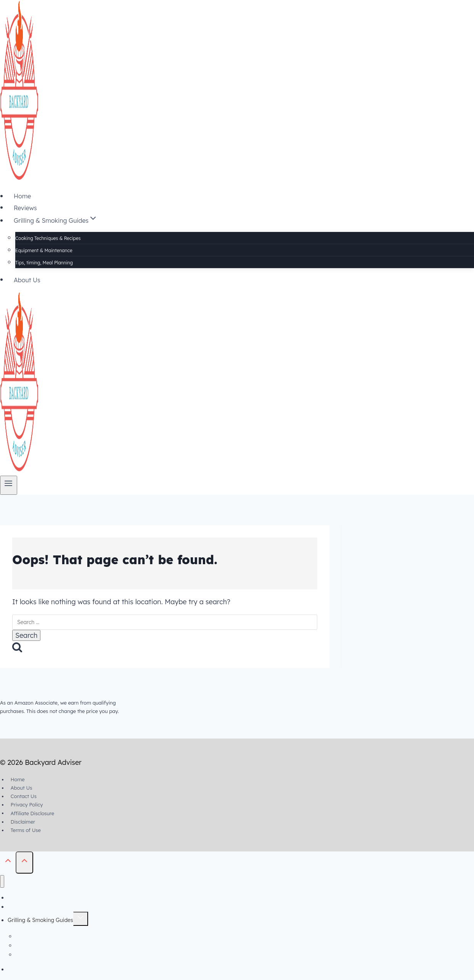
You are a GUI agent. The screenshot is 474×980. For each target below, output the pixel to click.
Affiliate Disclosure (32, 813)
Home (22, 196)
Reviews (25, 208)
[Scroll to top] (8, 862)
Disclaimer (23, 822)
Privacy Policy (27, 805)
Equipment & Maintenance (44, 250)
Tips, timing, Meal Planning (44, 263)
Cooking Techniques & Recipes (48, 238)
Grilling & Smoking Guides (40, 920)
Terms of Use (26, 830)
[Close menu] (2, 881)
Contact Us (24, 796)
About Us (27, 280)
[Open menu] (9, 485)
